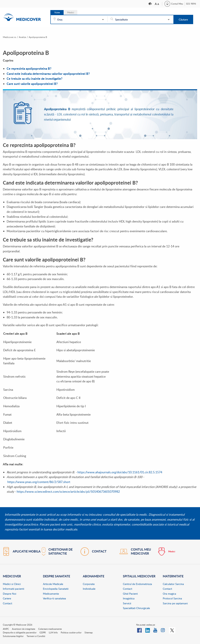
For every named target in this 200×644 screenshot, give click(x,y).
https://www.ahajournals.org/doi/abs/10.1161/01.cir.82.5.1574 (120, 472)
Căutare (183, 19)
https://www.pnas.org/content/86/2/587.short (39, 482)
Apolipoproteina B (42, 37)
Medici (71, 12)
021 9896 (191, 4)
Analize (25, 37)
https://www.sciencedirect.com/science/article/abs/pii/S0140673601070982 (68, 492)
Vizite (57, 12)
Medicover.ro (10, 37)
